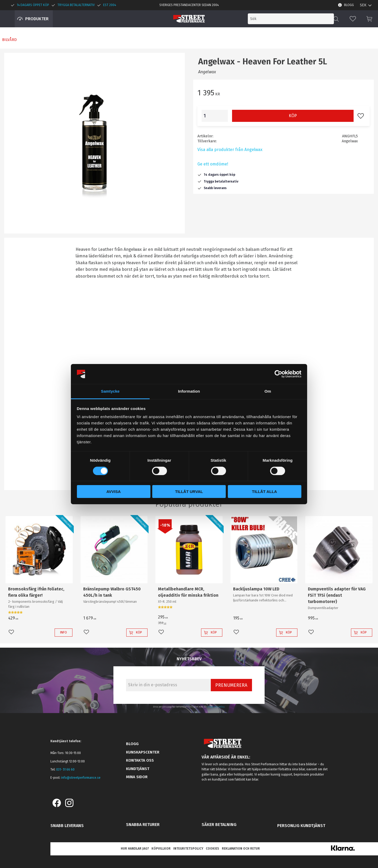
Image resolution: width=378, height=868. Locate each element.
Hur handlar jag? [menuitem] (135, 849)
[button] (353, 19)
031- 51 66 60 (65, 770)
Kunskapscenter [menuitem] (143, 752)
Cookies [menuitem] (212, 849)
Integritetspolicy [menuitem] (188, 849)
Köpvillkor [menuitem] (161, 849)
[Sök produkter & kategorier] (291, 19)
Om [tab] (268, 391)
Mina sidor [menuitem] (137, 777)
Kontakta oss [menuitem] (140, 760)
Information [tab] (189, 391)
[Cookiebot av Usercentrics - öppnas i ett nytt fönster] (278, 374)
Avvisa (114, 492)
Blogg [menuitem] (349, 5)
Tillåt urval (189, 492)
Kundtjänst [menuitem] (138, 769)
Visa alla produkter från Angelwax (230, 150)
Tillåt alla (264, 492)
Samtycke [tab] (110, 391)
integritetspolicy (216, 707)
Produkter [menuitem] (37, 19)
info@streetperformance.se (81, 778)
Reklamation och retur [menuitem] (241, 849)
